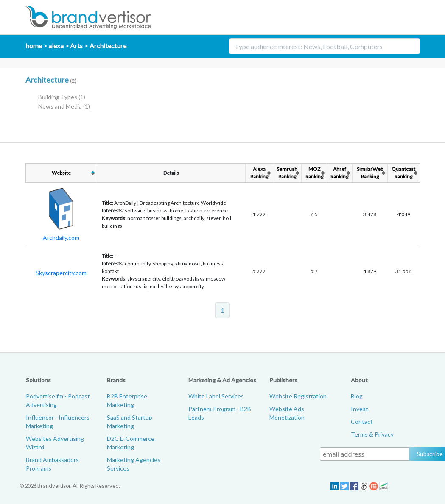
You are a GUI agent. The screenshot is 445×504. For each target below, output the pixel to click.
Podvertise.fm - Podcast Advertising (58, 400)
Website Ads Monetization (287, 413)
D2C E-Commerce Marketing (131, 443)
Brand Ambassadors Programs (52, 464)
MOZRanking (314, 173)
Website (61, 173)
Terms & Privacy (372, 434)
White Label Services (216, 396)
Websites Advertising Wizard (55, 443)
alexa (56, 46)
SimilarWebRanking (370, 173)
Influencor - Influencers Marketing (58, 422)
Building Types (62, 97)
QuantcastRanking (403, 173)
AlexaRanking (259, 173)
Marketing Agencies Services (134, 464)
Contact (362, 422)
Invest (360, 409)
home (34, 46)
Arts (76, 46)
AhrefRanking (339, 173)
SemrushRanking (287, 173)
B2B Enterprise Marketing (127, 400)
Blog (357, 396)
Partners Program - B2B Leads (220, 413)
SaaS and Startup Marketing (130, 422)
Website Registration (298, 396)
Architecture (108, 46)
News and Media (64, 106)
